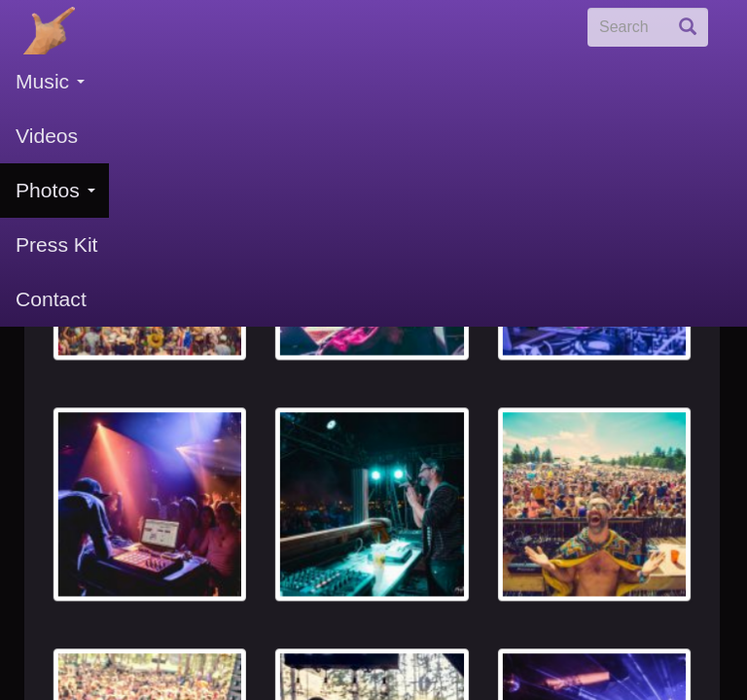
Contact (51, 299)
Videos (47, 136)
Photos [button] (55, 190)
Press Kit (56, 245)
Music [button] (50, 81)
